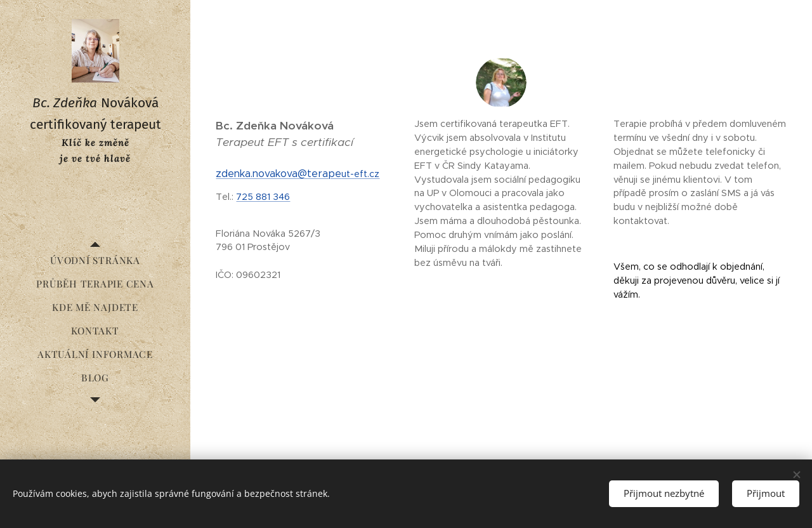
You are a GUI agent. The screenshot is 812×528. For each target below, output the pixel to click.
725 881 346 (263, 197)
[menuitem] (95, 261)
